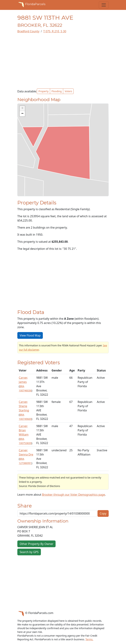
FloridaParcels (31, 4)
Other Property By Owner (36, 544)
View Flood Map (30, 335)
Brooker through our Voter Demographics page (73, 495)
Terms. (89, 639)
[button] (22, 108)
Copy (103, 513)
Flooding (57, 91)
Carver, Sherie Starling (24, 406)
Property (43, 91)
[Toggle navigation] (104, 5)
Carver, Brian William (24, 430)
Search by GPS (29, 552)
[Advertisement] (63, 61)
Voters (68, 91)
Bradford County (28, 31)
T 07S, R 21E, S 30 (55, 31)
